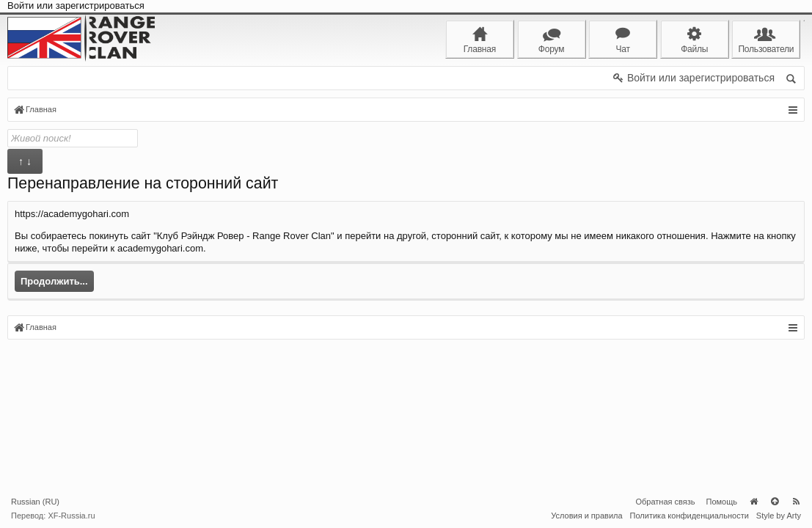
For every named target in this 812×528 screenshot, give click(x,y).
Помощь (722, 502)
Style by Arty (779, 516)
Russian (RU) (35, 502)
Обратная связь (665, 502)
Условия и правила (586, 516)
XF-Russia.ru (71, 516)
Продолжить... (54, 281)
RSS (796, 502)
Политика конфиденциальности (690, 516)
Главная (753, 502)
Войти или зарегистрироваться (76, 5)
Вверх (775, 502)
